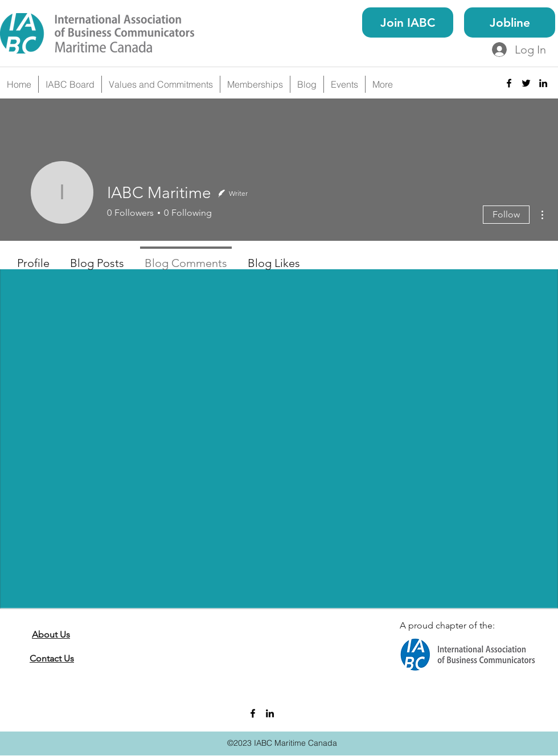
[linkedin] (543, 83)
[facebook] (509, 83)
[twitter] (526, 83)
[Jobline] (510, 22)
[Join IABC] (408, 22)
